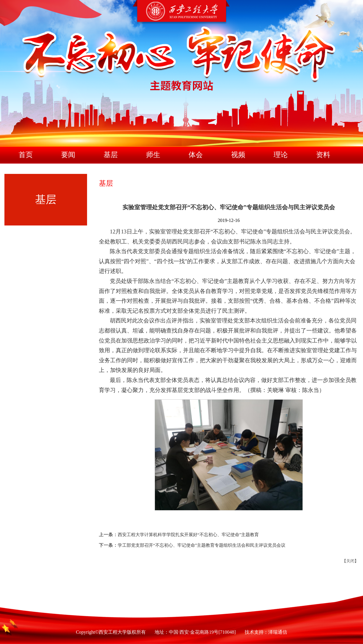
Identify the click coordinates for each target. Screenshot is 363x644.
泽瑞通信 (278, 632)
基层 (111, 155)
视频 (238, 155)
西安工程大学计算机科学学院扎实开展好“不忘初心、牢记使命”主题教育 (188, 535)
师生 (153, 155)
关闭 (350, 561)
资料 (323, 155)
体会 (196, 155)
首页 (26, 155)
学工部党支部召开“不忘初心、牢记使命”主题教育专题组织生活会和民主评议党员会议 (202, 545)
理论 (281, 155)
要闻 (68, 155)
